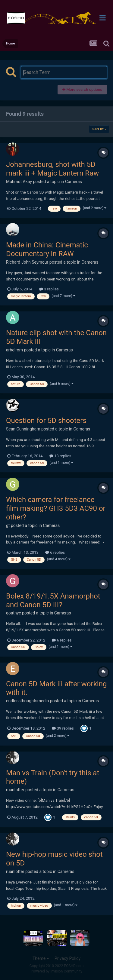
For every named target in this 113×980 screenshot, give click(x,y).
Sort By (99, 129)
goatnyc (14, 613)
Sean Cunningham (23, 429)
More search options (82, 89)
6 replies (55, 552)
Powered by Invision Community (56, 971)
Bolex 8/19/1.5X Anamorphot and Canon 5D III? (53, 600)
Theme (41, 958)
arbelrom (14, 350)
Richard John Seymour (27, 262)
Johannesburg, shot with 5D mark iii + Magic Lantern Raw (52, 169)
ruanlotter (15, 790)
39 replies (63, 728)
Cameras (74, 182)
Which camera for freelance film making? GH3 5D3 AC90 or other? (56, 508)
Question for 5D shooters (46, 421)
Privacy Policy (67, 958)
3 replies (49, 289)
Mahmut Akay (19, 182)
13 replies (60, 456)
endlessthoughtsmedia (27, 701)
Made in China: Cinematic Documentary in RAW (47, 249)
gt (8, 525)
